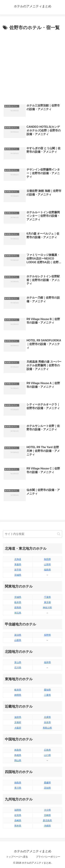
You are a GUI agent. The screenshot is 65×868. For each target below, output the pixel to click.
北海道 (18, 559)
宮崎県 (47, 815)
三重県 (47, 695)
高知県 (47, 788)
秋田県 (47, 559)
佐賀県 (18, 815)
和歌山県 (47, 728)
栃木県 (18, 602)
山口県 (47, 755)
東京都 (47, 602)
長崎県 (18, 820)
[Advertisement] (32, 66)
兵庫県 (47, 717)
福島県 (47, 570)
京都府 (18, 722)
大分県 (47, 810)
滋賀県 (18, 717)
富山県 (18, 662)
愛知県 (47, 690)
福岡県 (18, 810)
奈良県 (47, 722)
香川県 (18, 788)
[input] (32, 534)
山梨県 (18, 640)
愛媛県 (47, 783)
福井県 (47, 662)
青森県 (18, 564)
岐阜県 (18, 690)
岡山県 (18, 760)
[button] (59, 534)
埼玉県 (18, 613)
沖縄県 (47, 826)
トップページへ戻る (17, 857)
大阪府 (18, 728)
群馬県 (18, 608)
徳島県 (18, 783)
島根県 (18, 755)
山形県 (47, 564)
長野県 (47, 635)
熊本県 (18, 826)
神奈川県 (47, 608)
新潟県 (18, 635)
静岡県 (18, 695)
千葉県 (47, 597)
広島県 (47, 750)
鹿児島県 (47, 820)
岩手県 (18, 570)
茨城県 (18, 597)
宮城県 (18, 575)
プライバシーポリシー (48, 857)
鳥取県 (18, 750)
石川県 (18, 668)
